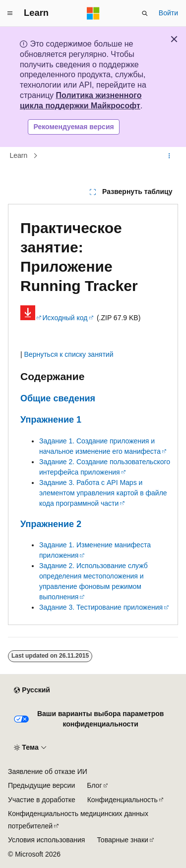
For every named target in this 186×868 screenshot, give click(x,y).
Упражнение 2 (51, 524)
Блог (94, 785)
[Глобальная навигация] (10, 13)
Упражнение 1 (51, 420)
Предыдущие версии (41, 785)
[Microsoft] (93, 13)
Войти (168, 13)
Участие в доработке (42, 800)
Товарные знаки (122, 840)
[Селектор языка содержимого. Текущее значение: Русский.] (32, 690)
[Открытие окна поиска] (145, 13)
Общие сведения (58, 398)
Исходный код (65, 318)
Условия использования (46, 840)
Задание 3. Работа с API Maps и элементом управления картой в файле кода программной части (103, 493)
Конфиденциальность (123, 800)
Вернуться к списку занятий (69, 354)
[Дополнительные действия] (169, 156)
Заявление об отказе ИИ (48, 772)
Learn (19, 155)
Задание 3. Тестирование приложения (101, 607)
